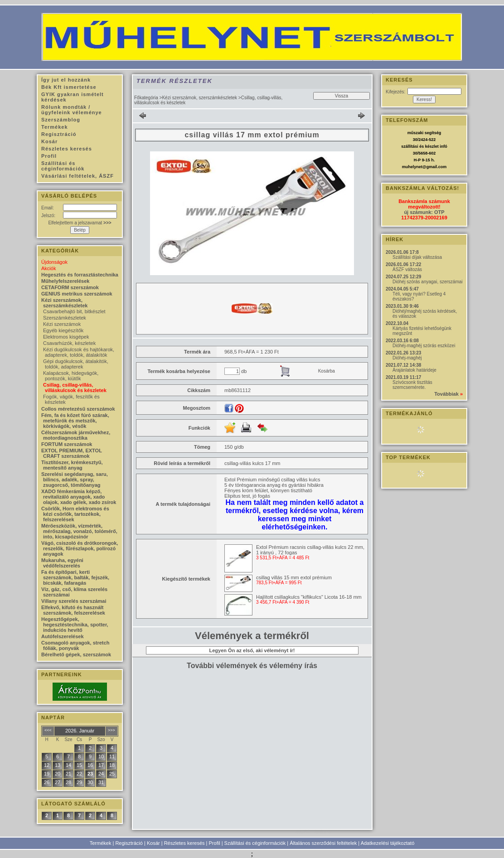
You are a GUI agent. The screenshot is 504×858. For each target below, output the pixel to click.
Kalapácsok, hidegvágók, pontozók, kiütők (71, 376)
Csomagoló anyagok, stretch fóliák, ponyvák (75, 645)
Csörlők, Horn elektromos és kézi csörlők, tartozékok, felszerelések (75, 514)
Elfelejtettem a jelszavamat (80, 223)
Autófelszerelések (63, 636)
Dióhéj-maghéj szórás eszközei (424, 346)
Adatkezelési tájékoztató (388, 843)
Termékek (101, 843)
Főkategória (146, 98)
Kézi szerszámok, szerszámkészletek (199, 98)
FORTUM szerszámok (67, 444)
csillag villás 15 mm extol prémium (294, 577)
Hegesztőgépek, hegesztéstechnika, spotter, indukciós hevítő (75, 625)
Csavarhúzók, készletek (69, 343)
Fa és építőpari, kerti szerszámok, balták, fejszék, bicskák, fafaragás (75, 577)
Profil (215, 843)
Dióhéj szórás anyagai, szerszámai (428, 282)
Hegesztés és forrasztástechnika (80, 275)
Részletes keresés (184, 843)
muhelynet (412, 167)
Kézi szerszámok (62, 324)
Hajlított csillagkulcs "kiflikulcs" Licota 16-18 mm (309, 597)
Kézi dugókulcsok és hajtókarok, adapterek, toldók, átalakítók (79, 352)
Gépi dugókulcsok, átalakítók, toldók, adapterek (76, 364)
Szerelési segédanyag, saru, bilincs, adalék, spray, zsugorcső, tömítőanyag (75, 480)
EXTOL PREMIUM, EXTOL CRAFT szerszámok (72, 453)
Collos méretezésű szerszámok (78, 409)
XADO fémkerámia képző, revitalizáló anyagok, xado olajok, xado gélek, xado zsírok (79, 497)
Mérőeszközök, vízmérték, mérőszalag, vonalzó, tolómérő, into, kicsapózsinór (79, 531)
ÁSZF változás (407, 269)
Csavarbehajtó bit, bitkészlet (74, 311)
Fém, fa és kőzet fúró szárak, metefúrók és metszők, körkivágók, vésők (75, 421)
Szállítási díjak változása (417, 257)
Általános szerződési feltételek (323, 843)
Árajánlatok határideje (414, 370)
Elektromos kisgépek (66, 337)
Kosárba (327, 371)
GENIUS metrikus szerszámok (77, 294)
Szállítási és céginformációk (255, 843)
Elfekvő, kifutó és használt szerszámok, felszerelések (73, 610)
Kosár (153, 843)
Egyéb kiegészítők (63, 330)
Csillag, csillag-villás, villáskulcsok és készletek (75, 388)
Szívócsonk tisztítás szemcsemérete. (412, 385)
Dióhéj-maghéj (407, 358)
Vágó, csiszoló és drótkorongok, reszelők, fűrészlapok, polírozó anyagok (80, 548)
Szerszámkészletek (65, 318)
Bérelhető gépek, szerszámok (76, 654)
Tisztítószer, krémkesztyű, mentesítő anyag (72, 465)
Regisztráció (129, 843)
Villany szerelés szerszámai (74, 601)
